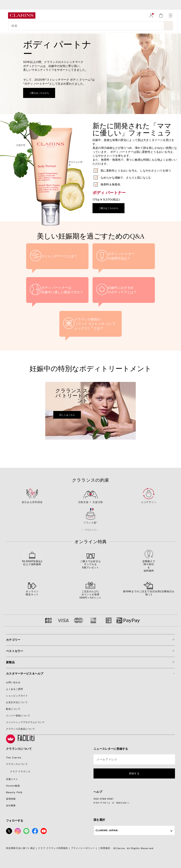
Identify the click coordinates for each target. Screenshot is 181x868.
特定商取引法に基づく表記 (21, 848)
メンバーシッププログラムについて (25, 722)
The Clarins (14, 758)
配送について (13, 709)
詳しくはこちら (67, 415)
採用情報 (11, 799)
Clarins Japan (107, 830)
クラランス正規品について (21, 729)
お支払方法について (17, 702)
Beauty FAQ (14, 792)
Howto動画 (13, 786)
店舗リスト (12, 779)
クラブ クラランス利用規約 (53, 848)
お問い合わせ (13, 682)
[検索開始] (169, 26)
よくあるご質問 (14, 689)
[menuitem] (151, 15)
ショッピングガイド (17, 696)
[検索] (86, 26)
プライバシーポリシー (83, 848)
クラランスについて (17, 764)
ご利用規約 (104, 848)
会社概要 (11, 805)
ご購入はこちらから (39, 93)
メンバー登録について (18, 716)
